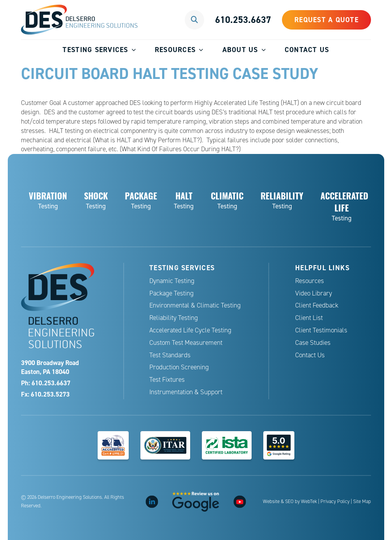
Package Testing (171, 293)
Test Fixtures (167, 380)
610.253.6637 (243, 20)
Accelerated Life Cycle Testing (190, 330)
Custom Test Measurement (186, 343)
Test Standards (170, 355)
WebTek (309, 502)
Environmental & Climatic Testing (195, 305)
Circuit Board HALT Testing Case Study (170, 73)
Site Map (362, 502)
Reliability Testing (174, 318)
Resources (175, 50)
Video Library (314, 293)
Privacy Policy (335, 502)
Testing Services (95, 50)
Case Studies (313, 343)
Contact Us (307, 50)
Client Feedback (317, 305)
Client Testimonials (321, 330)
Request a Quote (326, 20)
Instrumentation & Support (186, 392)
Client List (309, 318)
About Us (240, 50)
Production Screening (179, 367)
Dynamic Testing (172, 281)
